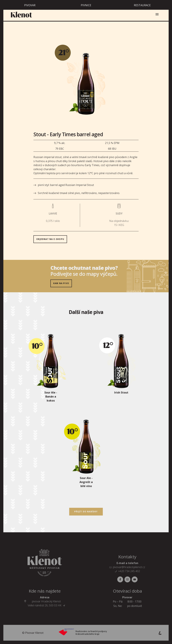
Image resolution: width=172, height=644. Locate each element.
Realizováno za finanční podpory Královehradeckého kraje (91, 633)
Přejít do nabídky (86, 512)
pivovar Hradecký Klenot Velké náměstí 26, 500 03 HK (46, 603)
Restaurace (142, 5)
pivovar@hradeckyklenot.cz (129, 567)
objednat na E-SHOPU (64, 219)
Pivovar (30, 5)
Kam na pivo (61, 283)
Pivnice (86, 5)
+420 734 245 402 (129, 571)
